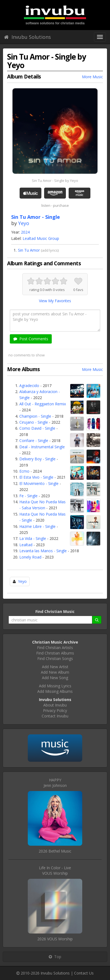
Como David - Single (37, 428)
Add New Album (55, 672)
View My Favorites (55, 301)
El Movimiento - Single (39, 483)
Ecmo (24, 471)
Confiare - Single (34, 440)
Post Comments (31, 339)
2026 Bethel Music (55, 851)
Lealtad (26, 545)
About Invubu (55, 705)
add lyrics (50, 250)
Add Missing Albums (55, 691)
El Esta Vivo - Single (36, 477)
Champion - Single (35, 416)
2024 (25, 232)
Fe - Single (28, 496)
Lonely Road (30, 557)
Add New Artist (55, 667)
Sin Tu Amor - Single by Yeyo (55, 181)
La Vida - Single (33, 538)
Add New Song (55, 678)
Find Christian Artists (55, 648)
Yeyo (24, 223)
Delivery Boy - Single (37, 459)
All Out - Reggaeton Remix (43, 404)
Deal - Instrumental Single (42, 447)
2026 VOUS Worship (55, 939)
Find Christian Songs (55, 658)
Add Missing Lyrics (55, 686)
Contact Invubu (55, 716)
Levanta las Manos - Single (43, 551)
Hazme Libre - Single (37, 526)
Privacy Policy (55, 710)
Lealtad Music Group (41, 238)
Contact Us (84, 973)
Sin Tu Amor (29, 250)
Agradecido (29, 386)
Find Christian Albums (55, 653)
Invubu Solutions (28, 37)
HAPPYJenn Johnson (55, 783)
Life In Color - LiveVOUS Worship (55, 870)
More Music (92, 77)
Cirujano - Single (34, 422)
